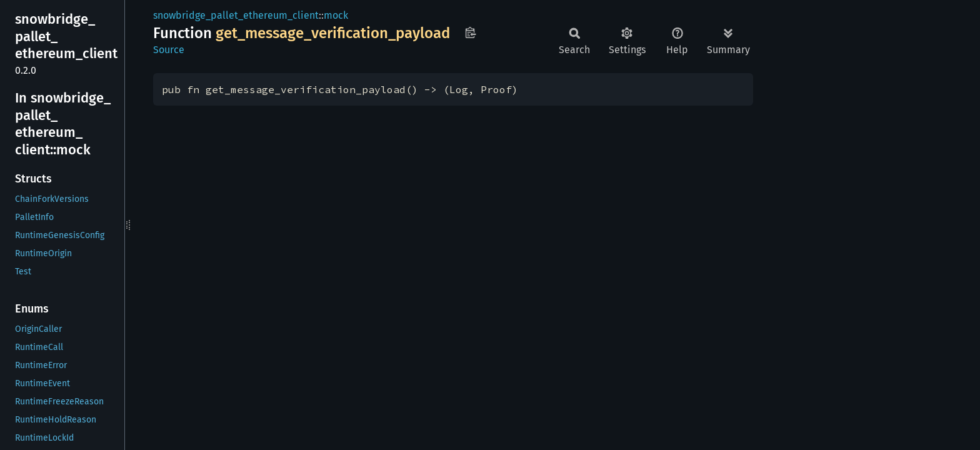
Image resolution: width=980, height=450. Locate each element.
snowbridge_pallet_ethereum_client (236, 15)
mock (336, 15)
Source (169, 50)
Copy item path (470, 32)
